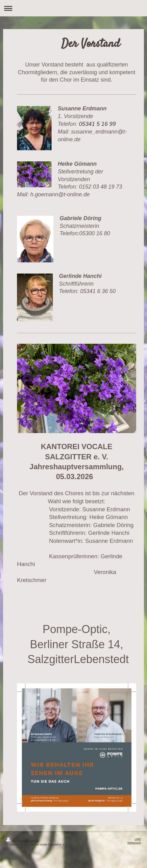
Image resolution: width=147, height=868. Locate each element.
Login (138, 839)
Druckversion (17, 841)
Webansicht (134, 843)
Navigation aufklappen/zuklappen (73, 8)
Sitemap (34, 841)
